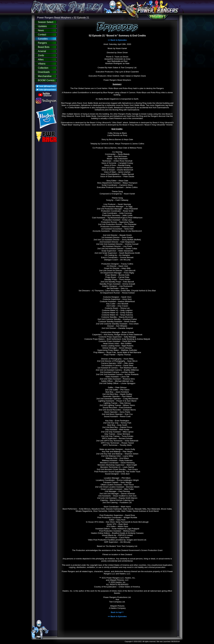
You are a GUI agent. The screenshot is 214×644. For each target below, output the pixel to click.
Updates (42, 26)
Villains (42, 64)
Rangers (42, 43)
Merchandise (45, 76)
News (41, 30)
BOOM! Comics (46, 80)
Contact (42, 35)
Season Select (46, 22)
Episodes (43, 39)
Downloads (44, 72)
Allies (41, 60)
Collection (43, 68)
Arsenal (42, 51)
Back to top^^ (117, 612)
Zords (41, 55)
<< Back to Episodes (117, 40)
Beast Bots (44, 47)
